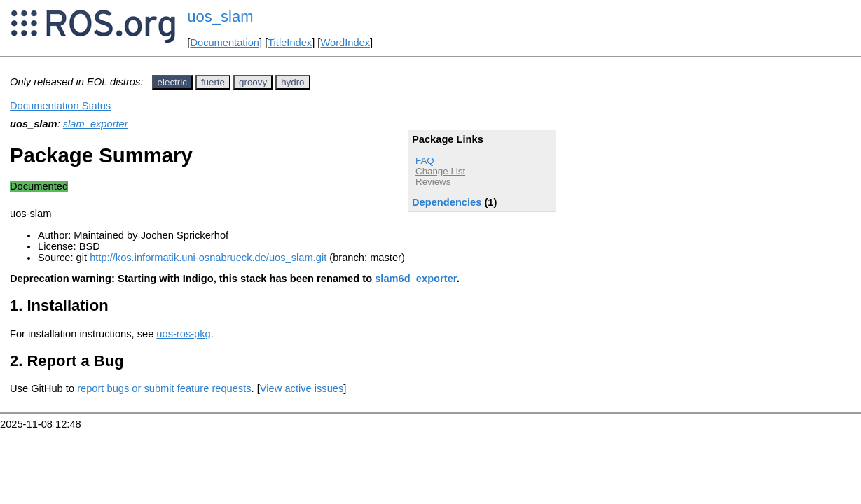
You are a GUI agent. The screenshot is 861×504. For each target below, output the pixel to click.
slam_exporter (96, 124)
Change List (440, 171)
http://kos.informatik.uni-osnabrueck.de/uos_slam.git (208, 258)
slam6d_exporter (416, 279)
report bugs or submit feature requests (164, 388)
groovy (253, 82)
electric (172, 82)
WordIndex (345, 43)
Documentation (225, 43)
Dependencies (447, 202)
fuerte (213, 82)
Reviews (433, 182)
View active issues (302, 388)
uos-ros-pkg (183, 334)
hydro (292, 82)
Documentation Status (60, 106)
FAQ (425, 161)
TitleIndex (290, 43)
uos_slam (220, 16)
